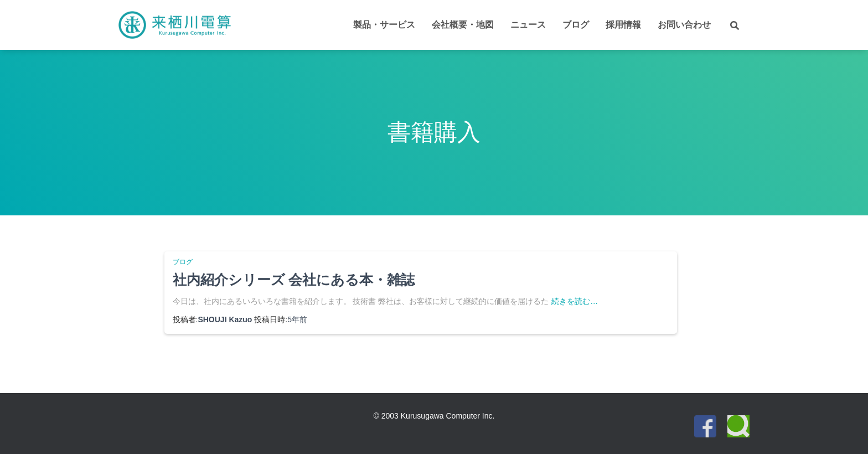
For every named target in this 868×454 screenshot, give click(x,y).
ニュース (528, 25)
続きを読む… (575, 301)
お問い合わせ (684, 25)
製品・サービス (384, 25)
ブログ (576, 25)
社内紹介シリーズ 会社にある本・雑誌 (294, 280)
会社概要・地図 (463, 25)
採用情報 (623, 25)
